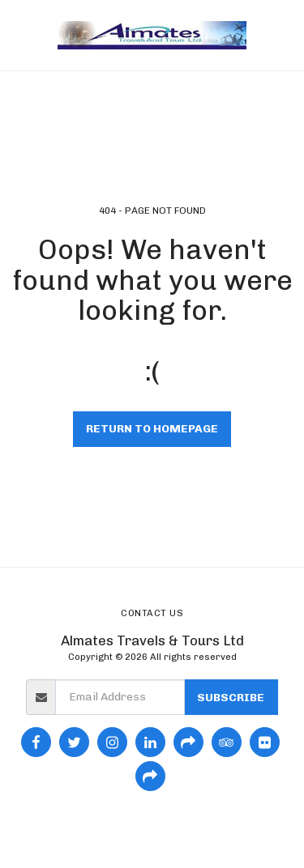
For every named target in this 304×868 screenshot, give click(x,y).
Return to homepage (152, 429)
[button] (18, 35)
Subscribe (231, 698)
